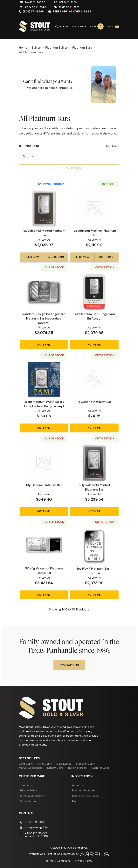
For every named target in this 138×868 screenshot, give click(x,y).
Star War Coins (85, 764)
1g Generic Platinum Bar (94, 402)
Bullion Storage (77, 768)
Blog (75, 801)
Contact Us (69, 665)
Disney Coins (55, 768)
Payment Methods (84, 790)
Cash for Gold (100, 768)
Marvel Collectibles (31, 768)
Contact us (64, 88)
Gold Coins (26, 764)
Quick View (32, 257)
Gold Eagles (64, 764)
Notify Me (44, 345)
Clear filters (112, 146)
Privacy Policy (28, 790)
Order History (28, 801)
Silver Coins (45, 764)
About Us (78, 785)
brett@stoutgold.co (37, 827)
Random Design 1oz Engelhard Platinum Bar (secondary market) (44, 318)
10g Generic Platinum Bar (44, 485)
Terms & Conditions (32, 796)
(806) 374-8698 (33, 11)
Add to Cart (56, 257)
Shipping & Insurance (85, 796)
